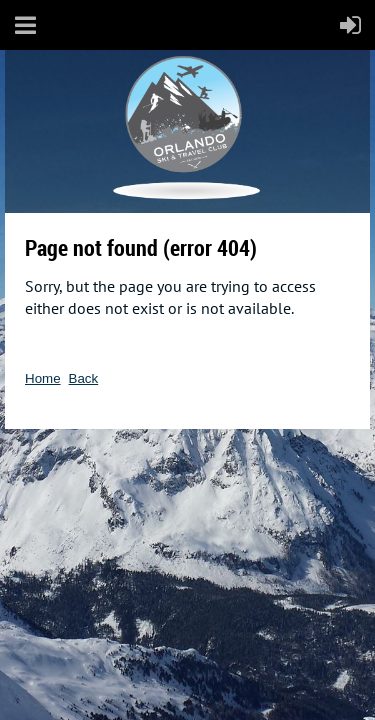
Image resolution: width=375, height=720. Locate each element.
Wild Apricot (197, 458)
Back (84, 378)
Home (43, 378)
